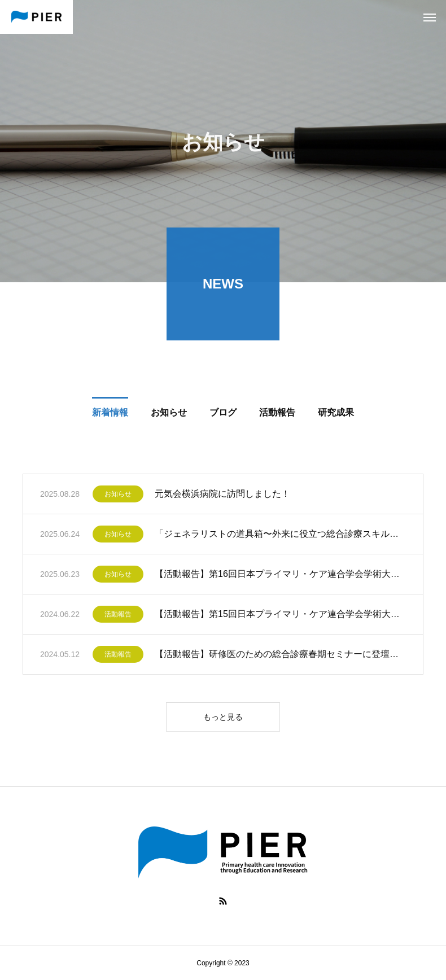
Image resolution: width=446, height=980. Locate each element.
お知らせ (118, 496)
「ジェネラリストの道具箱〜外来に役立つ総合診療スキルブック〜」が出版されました (280, 536)
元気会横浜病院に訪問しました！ (222, 496)
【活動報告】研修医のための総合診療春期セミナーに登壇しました (280, 656)
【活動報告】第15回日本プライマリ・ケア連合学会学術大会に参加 (280, 616)
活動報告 (118, 616)
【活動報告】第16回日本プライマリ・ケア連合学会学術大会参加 (280, 576)
